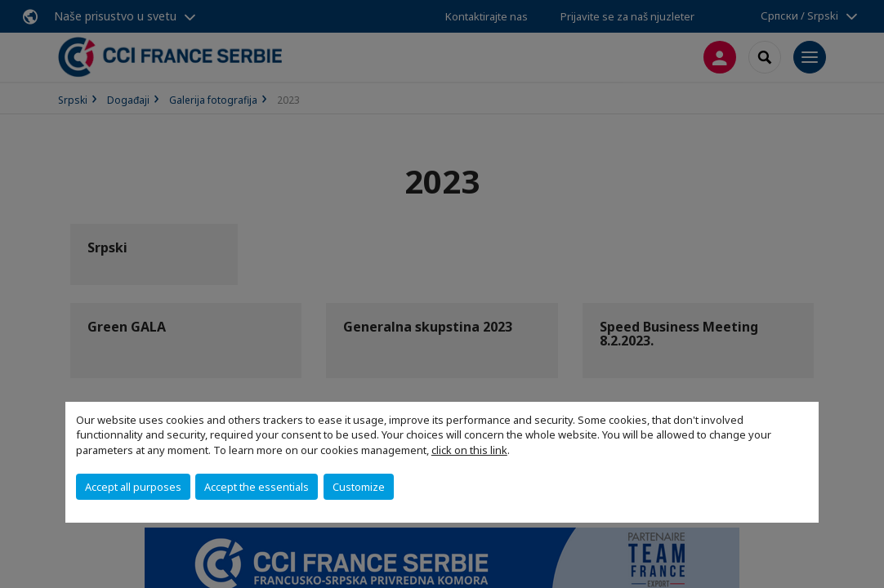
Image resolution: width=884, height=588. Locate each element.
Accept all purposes (133, 487)
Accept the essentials (257, 487)
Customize (359, 487)
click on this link (469, 450)
